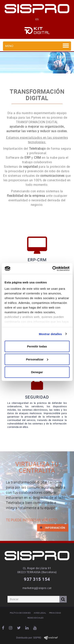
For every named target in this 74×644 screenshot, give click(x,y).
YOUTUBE (35, 628)
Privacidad (55, 613)
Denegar (37, 372)
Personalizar (37, 359)
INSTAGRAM (11, 628)
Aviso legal (40, 613)
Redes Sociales (35, 618)
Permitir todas (37, 346)
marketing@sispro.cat (37, 588)
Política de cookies (20, 613)
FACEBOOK (4, 628)
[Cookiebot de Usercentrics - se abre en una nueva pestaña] (53, 268)
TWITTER (19, 628)
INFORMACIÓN (51, 528)
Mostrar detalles (50, 334)
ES (37, 19)
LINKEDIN (28, 628)
